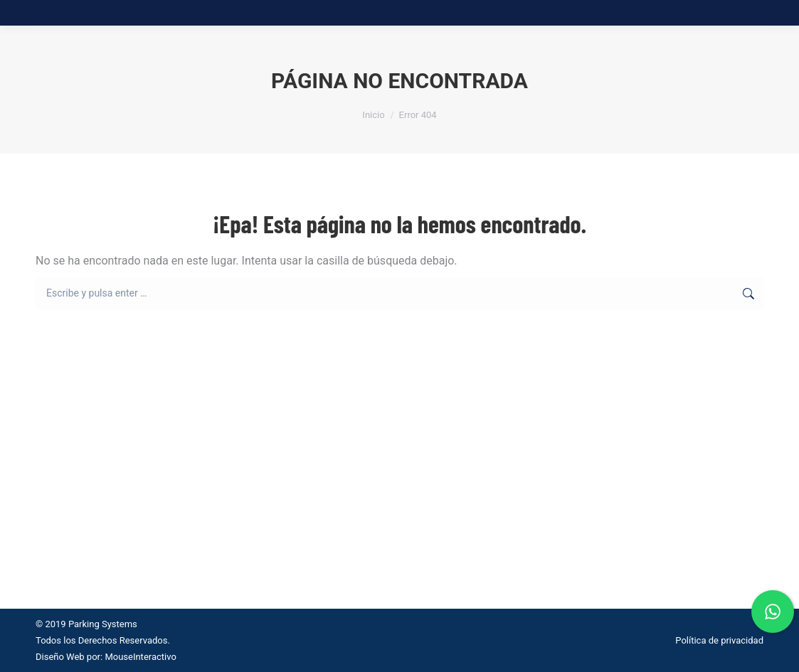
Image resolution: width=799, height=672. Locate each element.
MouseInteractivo (140, 657)
